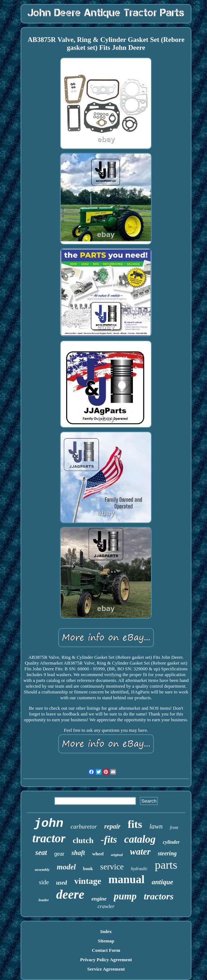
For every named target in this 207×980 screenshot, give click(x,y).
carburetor (84, 827)
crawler (106, 906)
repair (112, 826)
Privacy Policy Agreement (106, 960)
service (112, 867)
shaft (78, 853)
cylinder (171, 842)
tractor (49, 838)
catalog (140, 839)
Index (106, 931)
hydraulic (139, 869)
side (44, 882)
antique (162, 882)
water (140, 852)
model (66, 867)
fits (135, 824)
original (117, 855)
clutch (83, 840)
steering (167, 853)
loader (44, 900)
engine (99, 899)
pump (125, 896)
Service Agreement (106, 969)
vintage (88, 881)
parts (166, 865)
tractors (159, 896)
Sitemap (106, 941)
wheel (98, 854)
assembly (42, 869)
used (61, 883)
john (49, 824)
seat (41, 852)
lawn (156, 826)
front (174, 828)
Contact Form (106, 950)
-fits (109, 839)
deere (70, 895)
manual (126, 879)
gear (59, 854)
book (88, 869)
